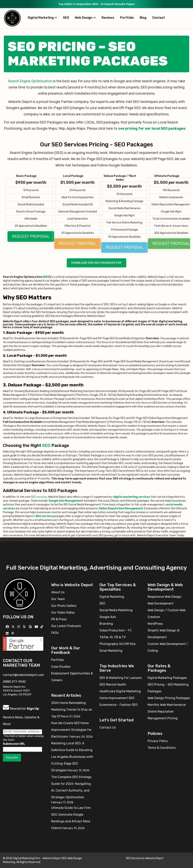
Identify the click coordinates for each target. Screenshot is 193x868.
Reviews (108, 18)
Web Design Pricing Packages (169, 698)
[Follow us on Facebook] (8, 627)
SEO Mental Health (113, 685)
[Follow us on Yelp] (25, 627)
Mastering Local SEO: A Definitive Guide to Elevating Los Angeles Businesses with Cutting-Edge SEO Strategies (72, 757)
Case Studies (61, 667)
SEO (66, 18)
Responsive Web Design (165, 597)
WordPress (155, 624)
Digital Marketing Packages (167, 678)
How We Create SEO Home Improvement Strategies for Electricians (71, 730)
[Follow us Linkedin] (8, 633)
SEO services (39, 497)
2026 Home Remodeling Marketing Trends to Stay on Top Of (72, 710)
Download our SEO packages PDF (96, 263)
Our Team (58, 599)
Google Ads (108, 617)
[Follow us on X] (14, 627)
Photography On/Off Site (117, 644)
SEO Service (134, 858)
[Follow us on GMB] (31, 627)
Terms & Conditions (162, 748)
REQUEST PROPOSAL (31, 236)
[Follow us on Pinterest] (13, 633)
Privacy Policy (158, 741)
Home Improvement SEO (117, 698)
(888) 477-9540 (14, 682)
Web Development (161, 603)
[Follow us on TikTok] (42, 627)
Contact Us (108, 727)
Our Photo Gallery (64, 606)
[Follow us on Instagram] (19, 627)
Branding (106, 624)
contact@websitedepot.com (23, 675)
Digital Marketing (42, 18)
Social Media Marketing (116, 610)
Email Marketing (111, 651)
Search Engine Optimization (30, 81)
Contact (159, 18)
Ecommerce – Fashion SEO (119, 705)
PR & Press (59, 619)
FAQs (55, 633)
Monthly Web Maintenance (167, 705)
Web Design (85, 18)
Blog (143, 18)
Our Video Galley (63, 612)
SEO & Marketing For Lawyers (121, 678)
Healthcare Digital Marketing (120, 691)
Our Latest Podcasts (66, 626)
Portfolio (127, 18)
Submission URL (14, 744)
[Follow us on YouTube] (37, 627)
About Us (58, 592)
